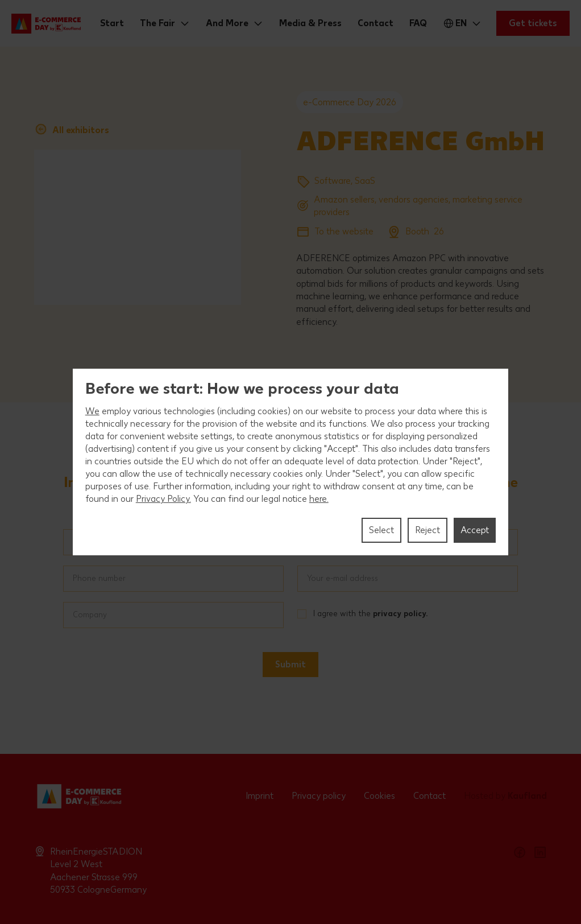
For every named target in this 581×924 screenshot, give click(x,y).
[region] (291, 462)
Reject (428, 530)
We (92, 411)
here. (319, 499)
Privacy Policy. (163, 499)
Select (381, 530)
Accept (475, 530)
